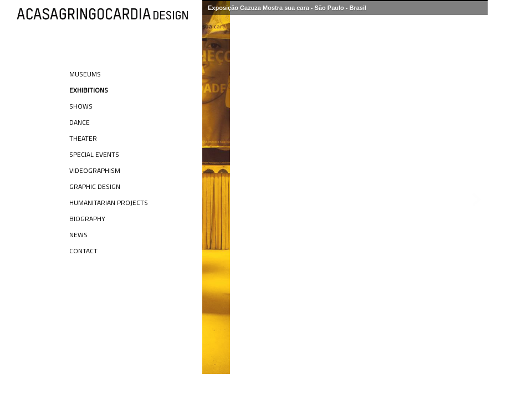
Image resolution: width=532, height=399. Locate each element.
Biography (87, 219)
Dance (80, 122)
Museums (85, 74)
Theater (83, 138)
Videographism (95, 170)
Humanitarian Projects (109, 203)
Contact (83, 251)
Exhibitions (89, 90)
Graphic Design (95, 186)
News (78, 235)
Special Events (94, 154)
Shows (81, 106)
